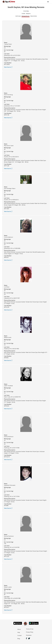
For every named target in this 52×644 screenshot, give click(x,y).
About (19, 629)
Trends (23, 14)
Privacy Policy (30, 632)
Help (19, 632)
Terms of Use (30, 629)
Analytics (28, 14)
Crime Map (26, 11)
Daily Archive (34, 16)
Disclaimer (29, 635)
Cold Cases (18, 16)
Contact (19, 635)
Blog (19, 639)
